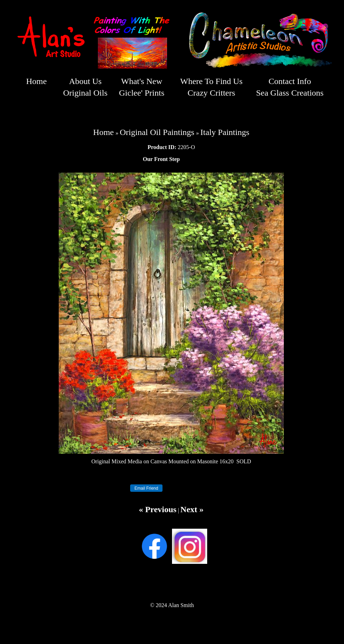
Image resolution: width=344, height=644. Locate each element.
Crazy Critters (211, 93)
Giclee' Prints (142, 93)
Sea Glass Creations (290, 93)
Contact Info (290, 81)
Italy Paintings (225, 132)
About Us (85, 81)
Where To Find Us (211, 81)
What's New (142, 81)
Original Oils (85, 93)
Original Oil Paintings (157, 132)
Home (36, 81)
